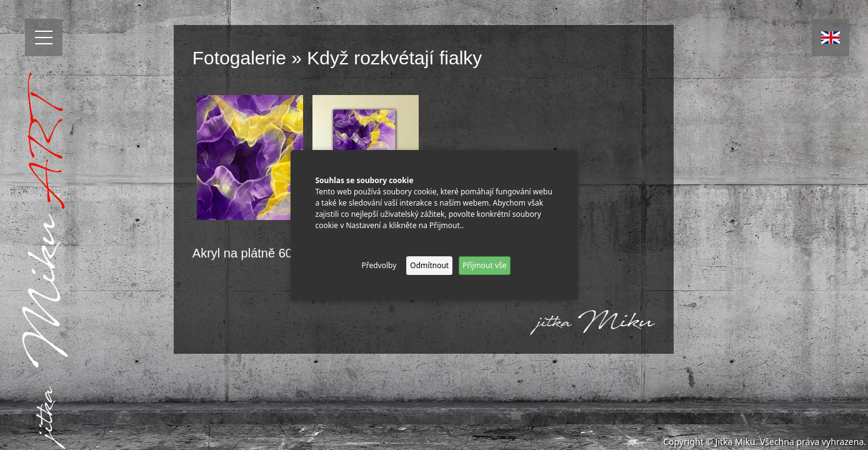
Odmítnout (429, 265)
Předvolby (379, 265)
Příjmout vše (484, 265)
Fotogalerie (239, 58)
